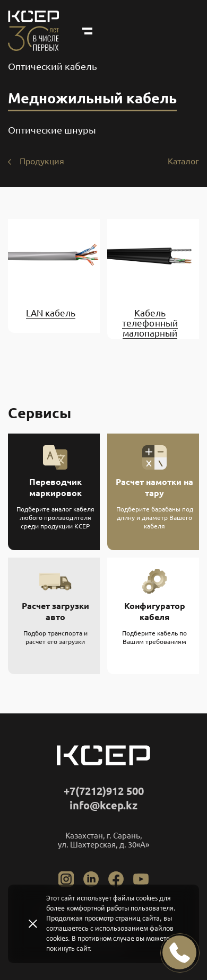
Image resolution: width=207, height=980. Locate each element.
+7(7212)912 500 (104, 791)
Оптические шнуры (52, 130)
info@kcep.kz (103, 805)
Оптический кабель (53, 66)
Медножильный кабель (92, 98)
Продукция (42, 161)
